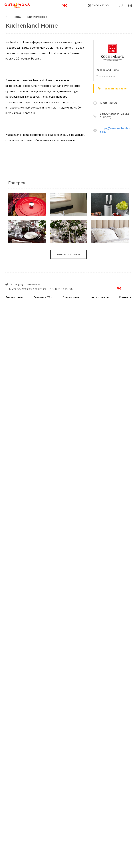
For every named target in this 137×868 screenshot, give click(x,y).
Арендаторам (14, 297)
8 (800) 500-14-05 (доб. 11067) (115, 116)
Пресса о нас (71, 297)
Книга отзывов (99, 297)
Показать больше (69, 255)
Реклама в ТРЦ (43, 297)
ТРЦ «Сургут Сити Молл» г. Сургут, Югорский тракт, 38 (26, 286)
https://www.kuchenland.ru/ (115, 130)
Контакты (125, 297)
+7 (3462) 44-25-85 (60, 289)
